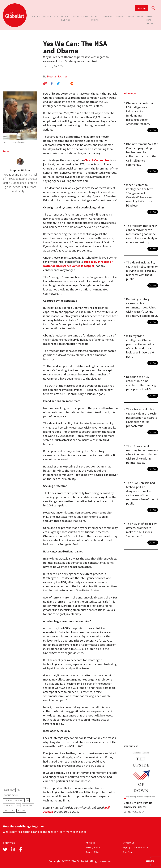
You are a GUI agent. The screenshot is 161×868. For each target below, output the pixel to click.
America (47, 16)
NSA (18, 805)
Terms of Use (92, 852)
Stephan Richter (57, 76)
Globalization (81, 16)
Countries (107, 16)
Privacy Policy (93, 847)
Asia (56, 16)
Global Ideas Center (150, 20)
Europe (36, 16)
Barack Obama (9, 790)
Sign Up (141, 8)
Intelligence (9, 805)
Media (140, 16)
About (131, 16)
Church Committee (97, 160)
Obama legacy (28, 805)
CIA (19, 790)
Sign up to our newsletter (136, 847)
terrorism (21, 811)
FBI (28, 800)
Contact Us (129, 843)
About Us (90, 843)
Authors (120, 16)
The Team (128, 852)
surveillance (9, 811)
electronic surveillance (14, 800)
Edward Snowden (11, 795)
